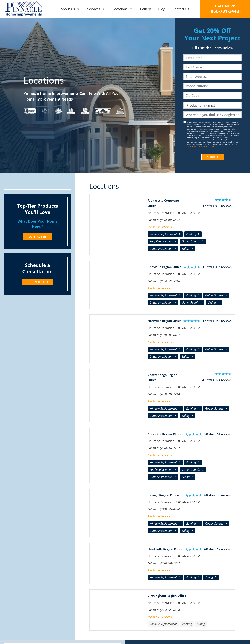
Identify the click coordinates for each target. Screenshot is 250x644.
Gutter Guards (191, 241)
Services (96, 9)
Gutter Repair (190, 302)
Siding (186, 249)
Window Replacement (163, 234)
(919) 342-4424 (170, 509)
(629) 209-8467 (170, 335)
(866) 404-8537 (170, 220)
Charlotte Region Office (165, 434)
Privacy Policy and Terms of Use (200, 146)
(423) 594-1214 (170, 394)
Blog (162, 9)
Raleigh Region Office (163, 495)
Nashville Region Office (164, 321)
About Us (70, 9)
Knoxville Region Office (164, 267)
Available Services (160, 227)
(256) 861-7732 (170, 448)
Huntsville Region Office (165, 549)
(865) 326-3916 (170, 281)
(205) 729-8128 (170, 610)
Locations (123, 9)
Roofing (191, 234)
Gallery (145, 9)
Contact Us (181, 9)
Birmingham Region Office (167, 596)
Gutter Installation (161, 249)
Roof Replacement (161, 241)
